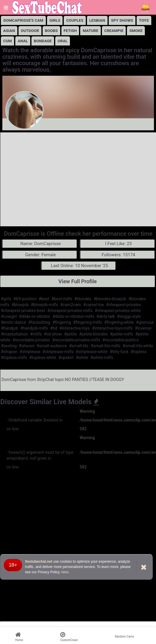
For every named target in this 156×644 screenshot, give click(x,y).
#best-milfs (62, 299)
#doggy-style (129, 316)
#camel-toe (93, 305)
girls (55, 20)
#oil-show (53, 334)
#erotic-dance (14, 322)
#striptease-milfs (58, 352)
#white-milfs (102, 358)
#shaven (27, 346)
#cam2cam (71, 305)
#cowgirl (9, 316)
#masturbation (14, 334)
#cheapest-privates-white (118, 311)
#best (44, 299)
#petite (71, 334)
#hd (54, 328)
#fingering (62, 322)
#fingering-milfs (88, 322)
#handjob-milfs (34, 328)
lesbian (97, 20)
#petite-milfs (121, 334)
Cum (7, 41)
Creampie (114, 31)
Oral (63, 41)
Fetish (70, 31)
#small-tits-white (138, 346)
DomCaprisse (14, 380)
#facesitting (39, 322)
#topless (139, 352)
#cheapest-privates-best (23, 311)
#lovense (143, 328)
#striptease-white (92, 352)
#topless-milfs (14, 358)
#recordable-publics (121, 340)
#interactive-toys (74, 328)
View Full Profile (78, 281)
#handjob (10, 328)
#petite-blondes (93, 334)
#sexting (9, 346)
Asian (9, 31)
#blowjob (20, 305)
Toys (144, 20)
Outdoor (30, 31)
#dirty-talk (106, 316)
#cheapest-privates (124, 305)
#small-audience (52, 346)
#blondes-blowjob (110, 299)
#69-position (25, 299)
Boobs (51, 31)
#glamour (145, 322)
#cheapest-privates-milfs (70, 311)
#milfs (36, 334)
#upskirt (66, 358)
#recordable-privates (31, 340)
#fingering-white (119, 322)
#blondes (83, 299)
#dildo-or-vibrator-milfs (73, 316)
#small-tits (79, 346)
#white (82, 358)
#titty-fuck (119, 352)
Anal (23, 41)
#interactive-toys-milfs (112, 328)
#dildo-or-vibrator (35, 316)
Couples (75, 20)
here (65, 572)
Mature (90, 31)
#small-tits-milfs (106, 346)
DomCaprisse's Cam (24, 20)
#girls (6, 299)
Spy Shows (122, 20)
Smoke (136, 31)
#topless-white (43, 358)
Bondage (43, 41)
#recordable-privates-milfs (76, 340)
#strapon (9, 352)
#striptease (30, 352)
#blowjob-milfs (45, 305)
